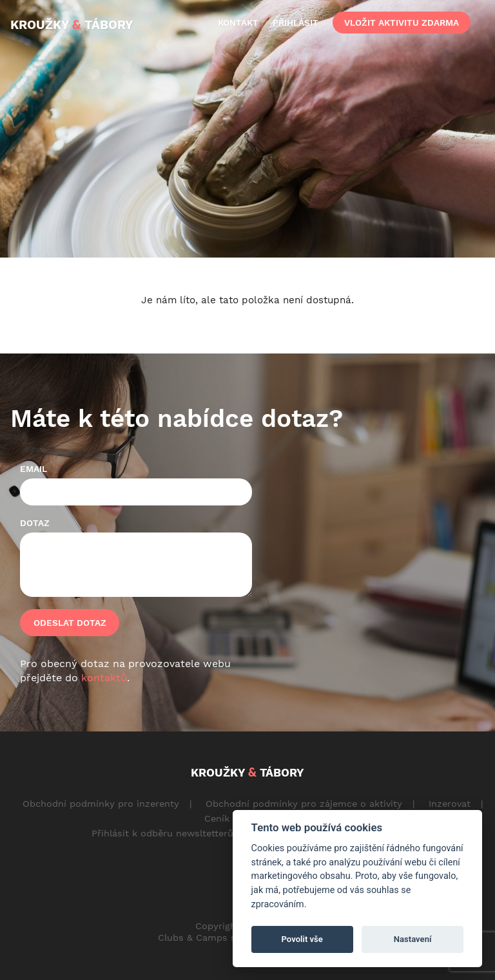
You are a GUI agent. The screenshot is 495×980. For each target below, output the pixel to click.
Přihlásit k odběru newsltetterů (162, 833)
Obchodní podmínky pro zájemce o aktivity (304, 804)
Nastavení (413, 939)
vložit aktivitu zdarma (402, 23)
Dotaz (35, 523)
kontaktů (104, 678)
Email (34, 469)
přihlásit (296, 23)
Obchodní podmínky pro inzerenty (101, 804)
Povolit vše (302, 939)
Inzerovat (450, 804)
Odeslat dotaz (70, 623)
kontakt (238, 23)
